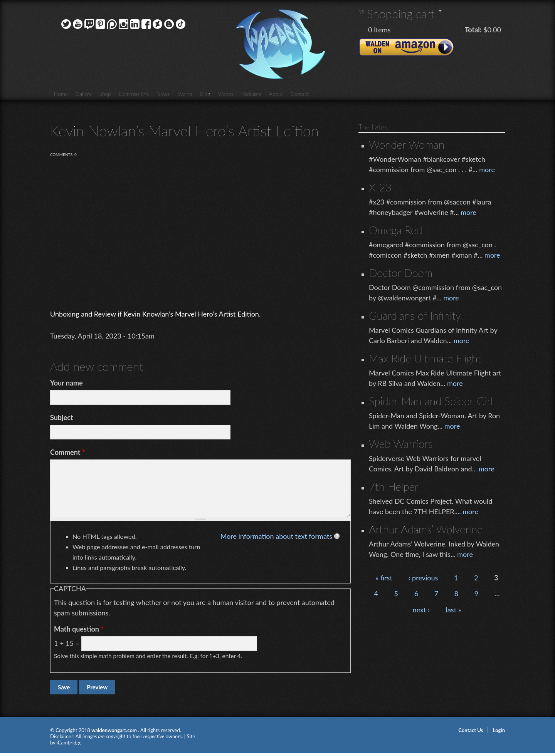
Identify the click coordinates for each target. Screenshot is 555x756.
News (163, 94)
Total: (473, 30)
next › (421, 610)
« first (384, 578)
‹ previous (423, 578)
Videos (225, 94)
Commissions (134, 94)
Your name (66, 383)
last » (454, 610)
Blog (205, 94)
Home (61, 94)
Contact (300, 94)
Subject (62, 417)
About (276, 94)
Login (499, 730)
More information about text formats (276, 536)
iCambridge (69, 743)
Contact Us (471, 730)
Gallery (84, 94)
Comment (68, 452)
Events (185, 94)
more (487, 169)
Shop (105, 94)
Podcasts (251, 94)
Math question (79, 629)
